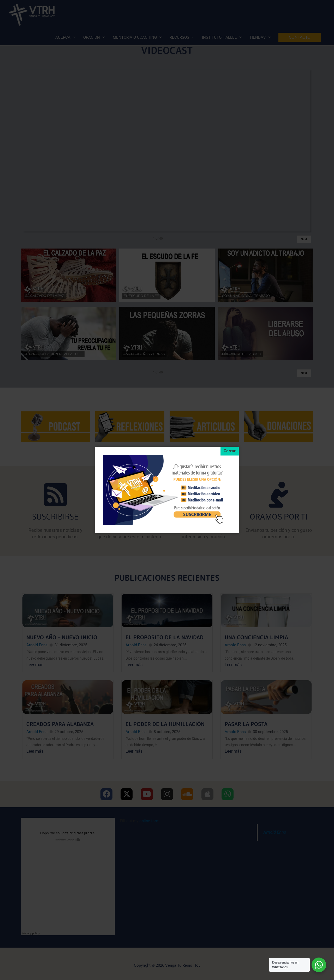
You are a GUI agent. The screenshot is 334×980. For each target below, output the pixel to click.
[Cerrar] (230, 451)
